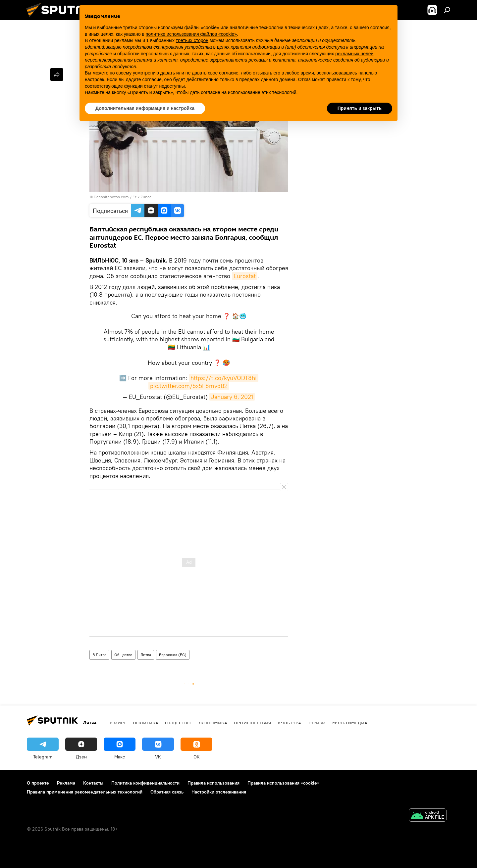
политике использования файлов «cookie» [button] (191, 34)
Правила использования (213, 783)
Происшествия (253, 723)
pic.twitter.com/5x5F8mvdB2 (189, 386)
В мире (118, 723)
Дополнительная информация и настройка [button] (145, 108)
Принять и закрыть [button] (360, 108)
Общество (123, 655)
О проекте (38, 783)
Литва (146, 655)
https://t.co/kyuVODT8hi (224, 378)
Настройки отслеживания (219, 792)
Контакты (93, 783)
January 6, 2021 (232, 397)
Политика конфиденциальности (145, 783)
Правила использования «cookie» (283, 783)
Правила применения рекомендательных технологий (85, 792)
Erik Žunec (142, 197)
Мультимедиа (350, 723)
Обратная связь (167, 792)
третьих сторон (192, 40)
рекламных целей (354, 54)
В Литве (99, 655)
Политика (146, 723)
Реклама (66, 783)
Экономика (212, 723)
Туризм (317, 723)
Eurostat (245, 276)
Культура (290, 723)
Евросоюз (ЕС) (173, 655)
